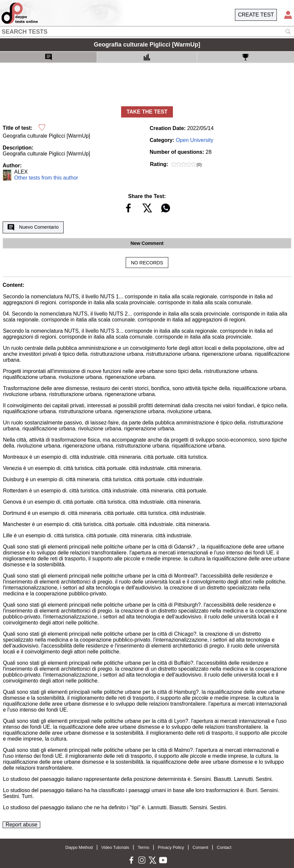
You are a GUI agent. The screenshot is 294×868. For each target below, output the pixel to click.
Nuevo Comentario (33, 227)
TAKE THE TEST (147, 112)
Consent (200, 847)
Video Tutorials (115, 847)
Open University (195, 140)
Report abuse (21, 825)
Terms (143, 847)
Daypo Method (79, 847)
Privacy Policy (171, 847)
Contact (224, 847)
